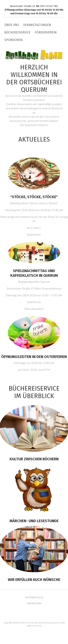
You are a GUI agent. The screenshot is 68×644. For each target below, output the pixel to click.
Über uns (12, 25)
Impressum (34, 603)
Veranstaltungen (37, 25)
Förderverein (46, 32)
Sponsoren (13, 40)
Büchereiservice (17, 32)
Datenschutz (34, 597)
